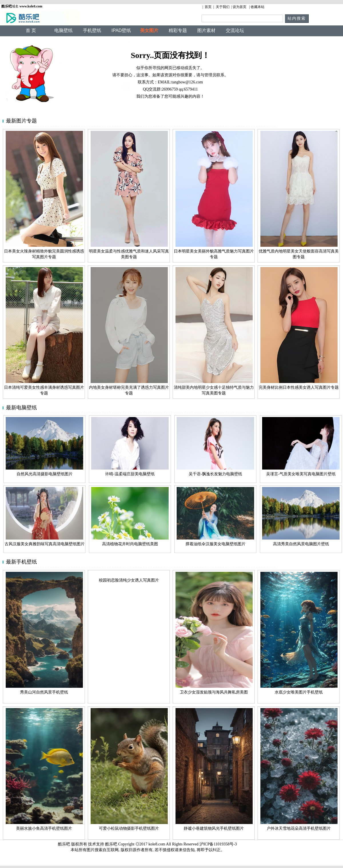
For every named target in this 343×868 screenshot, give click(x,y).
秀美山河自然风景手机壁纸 (44, 692)
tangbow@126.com (187, 82)
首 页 (31, 30)
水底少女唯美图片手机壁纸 (299, 692)
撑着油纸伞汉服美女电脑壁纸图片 (216, 544)
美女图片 (149, 30)
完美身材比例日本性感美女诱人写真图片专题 (299, 387)
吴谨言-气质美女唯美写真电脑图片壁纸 (301, 474)
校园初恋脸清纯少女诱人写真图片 (129, 580)
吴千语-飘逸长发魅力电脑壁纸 (215, 474)
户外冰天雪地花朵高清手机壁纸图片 (299, 828)
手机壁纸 (92, 30)
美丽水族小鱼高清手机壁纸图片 (44, 828)
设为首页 (240, 7)
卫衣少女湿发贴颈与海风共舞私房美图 (214, 692)
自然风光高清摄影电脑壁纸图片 (45, 474)
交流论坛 (235, 30)
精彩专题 (178, 30)
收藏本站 (258, 7)
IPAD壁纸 (121, 30)
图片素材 (206, 30)
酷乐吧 (112, 844)
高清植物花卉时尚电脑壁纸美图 (130, 544)
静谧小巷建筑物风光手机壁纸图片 (214, 828)
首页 (208, 7)
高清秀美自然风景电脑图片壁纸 (301, 544)
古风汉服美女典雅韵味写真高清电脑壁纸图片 (45, 544)
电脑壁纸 (63, 30)
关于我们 (223, 7)
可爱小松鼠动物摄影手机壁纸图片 (129, 828)
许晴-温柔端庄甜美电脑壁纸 (130, 474)
